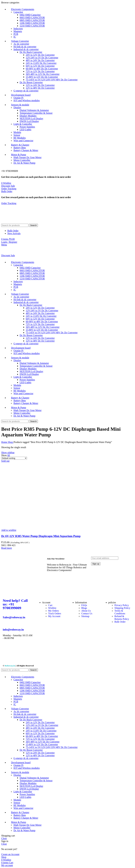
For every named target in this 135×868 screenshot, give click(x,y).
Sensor (17, 135)
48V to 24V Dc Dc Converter (40, 60)
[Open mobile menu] (4, 245)
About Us (86, 611)
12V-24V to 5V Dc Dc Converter (42, 58)
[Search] (15, 225)
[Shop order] (14, 458)
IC (15, 37)
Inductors (18, 29)
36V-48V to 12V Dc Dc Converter (43, 74)
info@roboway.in (13, 630)
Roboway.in (10, 666)
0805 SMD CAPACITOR (32, 20)
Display (17, 107)
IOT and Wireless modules (27, 100)
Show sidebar (8, 453)
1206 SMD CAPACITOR (32, 23)
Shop (11, 442)
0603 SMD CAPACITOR (32, 18)
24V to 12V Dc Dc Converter (40, 55)
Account (46, 602)
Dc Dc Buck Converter (31, 52)
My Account (54, 616)
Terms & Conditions (120, 612)
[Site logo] (18, 222)
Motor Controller (22, 160)
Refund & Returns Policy (122, 618)
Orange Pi (18, 98)
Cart (50, 605)
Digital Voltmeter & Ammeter (34, 110)
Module (17, 132)
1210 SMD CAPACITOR (32, 26)
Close (4, 838)
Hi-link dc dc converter (25, 47)
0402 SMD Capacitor (30, 15)
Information (81, 602)
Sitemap (85, 616)
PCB (16, 34)
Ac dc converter (21, 44)
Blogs (84, 608)
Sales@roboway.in (14, 617)
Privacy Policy (122, 605)
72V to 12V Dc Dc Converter (40, 71)
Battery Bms (20, 148)
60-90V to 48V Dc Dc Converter (42, 69)
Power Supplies (27, 127)
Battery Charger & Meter (26, 150)
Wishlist (52, 608)
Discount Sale (8, 186)
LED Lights (25, 130)
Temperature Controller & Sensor (36, 113)
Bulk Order (7, 191)
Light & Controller (23, 124)
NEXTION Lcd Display (31, 119)
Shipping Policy (122, 608)
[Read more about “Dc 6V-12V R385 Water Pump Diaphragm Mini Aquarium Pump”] (7, 548)
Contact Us (87, 613)
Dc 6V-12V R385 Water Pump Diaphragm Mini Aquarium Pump (41, 536)
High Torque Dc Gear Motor (28, 157)
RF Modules (20, 138)
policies (112, 602)
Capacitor (18, 12)
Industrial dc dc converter (26, 49)
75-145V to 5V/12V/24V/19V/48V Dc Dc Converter (52, 80)
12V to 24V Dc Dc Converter (40, 85)
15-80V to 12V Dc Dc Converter (42, 77)
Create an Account (10, 854)
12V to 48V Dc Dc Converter (40, 88)
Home (5, 442)
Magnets (18, 31)
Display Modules (28, 116)
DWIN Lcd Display (29, 121)
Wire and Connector (23, 141)
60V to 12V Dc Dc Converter (40, 66)
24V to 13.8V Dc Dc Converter (41, 63)
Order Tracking (9, 189)
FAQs (84, 605)
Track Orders (55, 613)
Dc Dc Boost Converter (31, 82)
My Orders (54, 611)
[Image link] (23, 594)
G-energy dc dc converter (26, 91)
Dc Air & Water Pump (24, 163)
